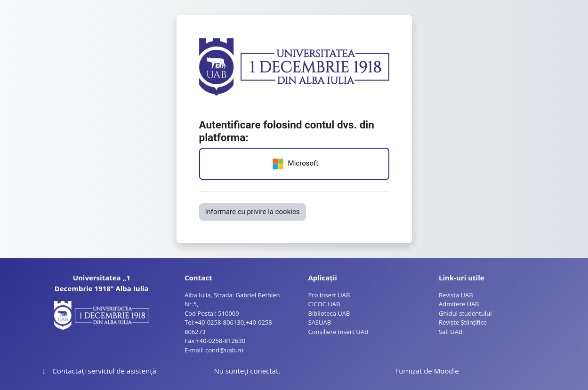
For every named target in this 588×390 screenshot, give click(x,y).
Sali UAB (451, 332)
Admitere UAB (459, 304)
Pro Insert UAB (329, 295)
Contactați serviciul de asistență (98, 371)
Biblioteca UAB (329, 313)
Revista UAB (456, 295)
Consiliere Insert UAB (338, 332)
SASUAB (320, 322)
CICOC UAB (324, 304)
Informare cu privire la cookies (253, 212)
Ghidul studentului (465, 313)
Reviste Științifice (463, 322)
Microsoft (294, 164)
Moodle (447, 371)
